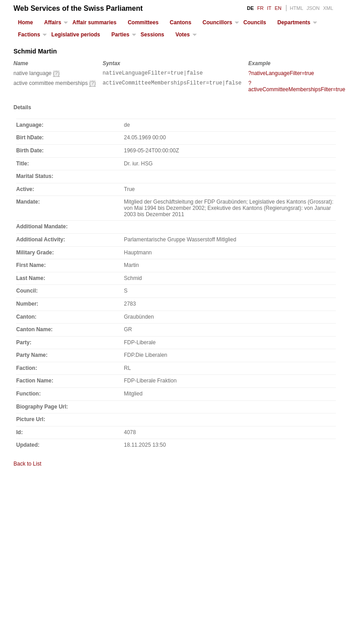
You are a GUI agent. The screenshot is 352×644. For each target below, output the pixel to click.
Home (25, 22)
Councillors (217, 22)
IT (269, 8)
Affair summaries (94, 22)
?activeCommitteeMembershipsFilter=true (297, 88)
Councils (255, 22)
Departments (294, 22)
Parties (120, 35)
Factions (29, 35)
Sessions (152, 35)
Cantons (180, 22)
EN (278, 8)
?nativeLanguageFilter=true (281, 73)
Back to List (27, 465)
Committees (143, 22)
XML (328, 8)
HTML (296, 8)
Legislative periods (76, 35)
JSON (313, 8)
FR (261, 8)
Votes (183, 35)
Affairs (53, 22)
